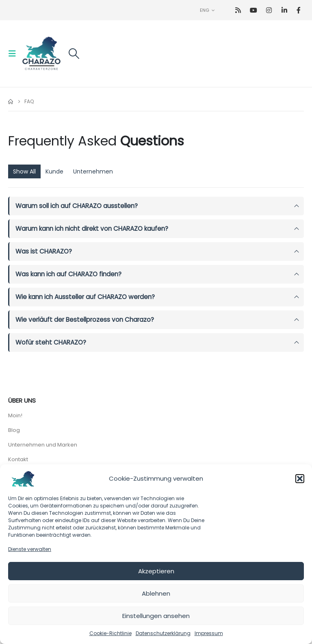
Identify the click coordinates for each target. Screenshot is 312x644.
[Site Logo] (41, 54)
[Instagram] (269, 10)
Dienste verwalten (30, 549)
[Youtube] (254, 10)
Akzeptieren (156, 571)
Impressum (209, 633)
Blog (14, 430)
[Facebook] (299, 10)
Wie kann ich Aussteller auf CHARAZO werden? (85, 297)
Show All (24, 171)
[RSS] (238, 10)
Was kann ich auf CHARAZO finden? (68, 274)
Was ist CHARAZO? (44, 251)
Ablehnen (156, 593)
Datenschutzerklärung (163, 633)
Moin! (15, 415)
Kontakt (18, 459)
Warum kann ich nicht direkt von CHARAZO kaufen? (92, 229)
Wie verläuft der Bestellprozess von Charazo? (85, 320)
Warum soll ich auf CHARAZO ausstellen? (77, 206)
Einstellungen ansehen (156, 616)
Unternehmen (93, 171)
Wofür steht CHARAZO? (51, 342)
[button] (300, 479)
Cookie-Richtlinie (110, 633)
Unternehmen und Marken (43, 445)
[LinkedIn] (285, 10)
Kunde (54, 171)
